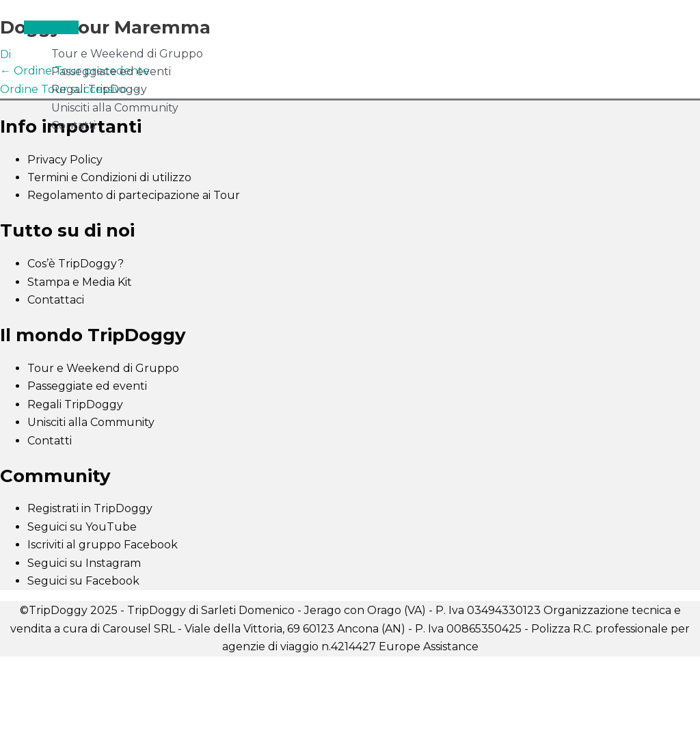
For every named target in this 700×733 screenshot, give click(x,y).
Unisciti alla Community (115, 108)
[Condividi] (142, 669)
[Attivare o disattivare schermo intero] (85, 669)
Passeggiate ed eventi (111, 71)
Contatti (73, 125)
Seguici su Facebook (83, 581)
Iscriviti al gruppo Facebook (103, 545)
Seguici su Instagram (84, 563)
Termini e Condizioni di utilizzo (109, 177)
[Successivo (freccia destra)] (85, 688)
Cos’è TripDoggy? (76, 264)
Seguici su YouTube (82, 527)
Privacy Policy (65, 160)
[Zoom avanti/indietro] (27, 669)
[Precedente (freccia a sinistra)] (27, 688)
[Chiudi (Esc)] (200, 669)
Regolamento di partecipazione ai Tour (134, 195)
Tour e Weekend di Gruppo (127, 54)
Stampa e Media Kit (80, 282)
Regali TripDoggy (99, 89)
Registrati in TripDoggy (90, 508)
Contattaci (56, 300)
